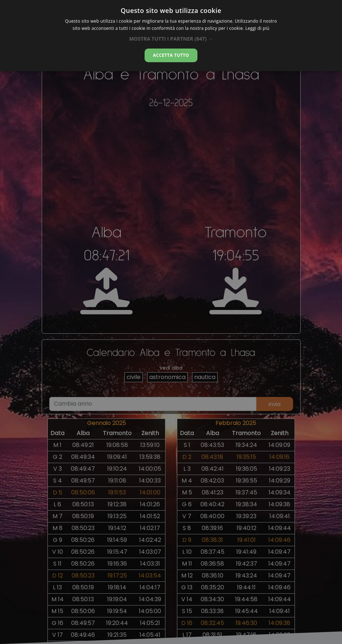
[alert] (171, 322)
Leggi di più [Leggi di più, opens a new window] (257, 28)
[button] (171, 39)
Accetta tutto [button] (171, 55)
